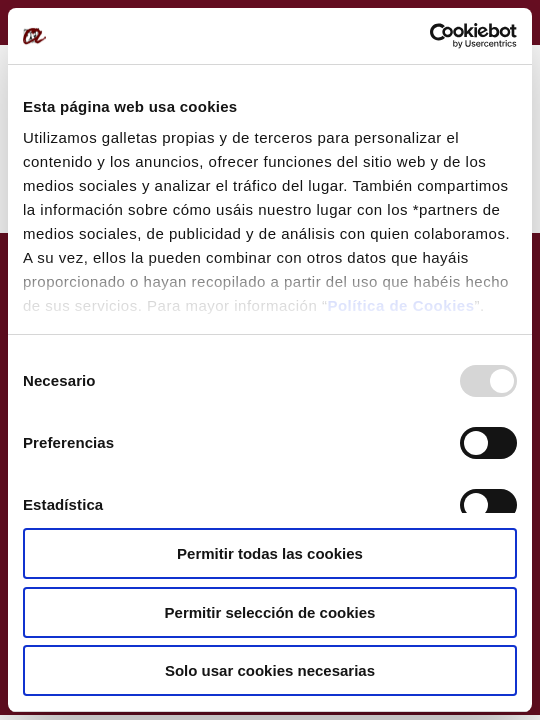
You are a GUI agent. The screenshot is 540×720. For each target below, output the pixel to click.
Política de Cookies (400, 305)
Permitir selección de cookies (270, 612)
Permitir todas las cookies (270, 553)
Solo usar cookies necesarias (270, 670)
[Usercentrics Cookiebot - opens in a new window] (429, 36)
